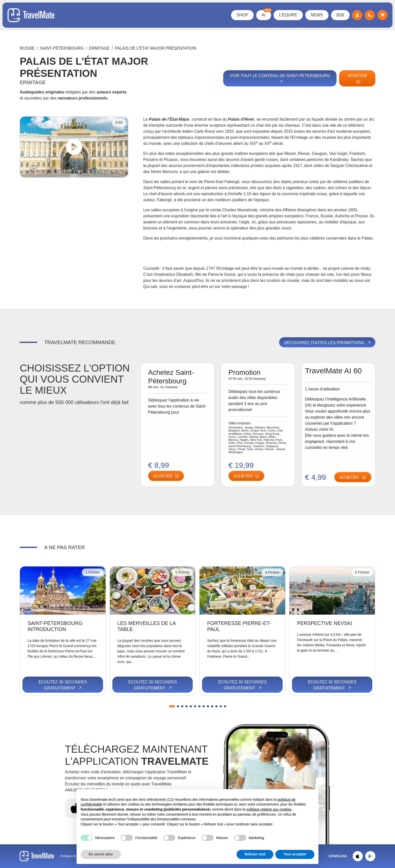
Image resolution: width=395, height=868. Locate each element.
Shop (242, 15)
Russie (27, 48)
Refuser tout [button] (255, 854)
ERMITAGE (99, 48)
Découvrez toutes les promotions (328, 343)
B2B (340, 15)
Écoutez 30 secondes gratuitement (63, 685)
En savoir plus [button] (101, 854)
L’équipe (288, 15)
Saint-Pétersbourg (62, 48)
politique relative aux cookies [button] (269, 809)
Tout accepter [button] (295, 854)
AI (266, 14)
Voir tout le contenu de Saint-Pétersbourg (280, 79)
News (317, 15)
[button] (172, 706)
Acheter (357, 79)
